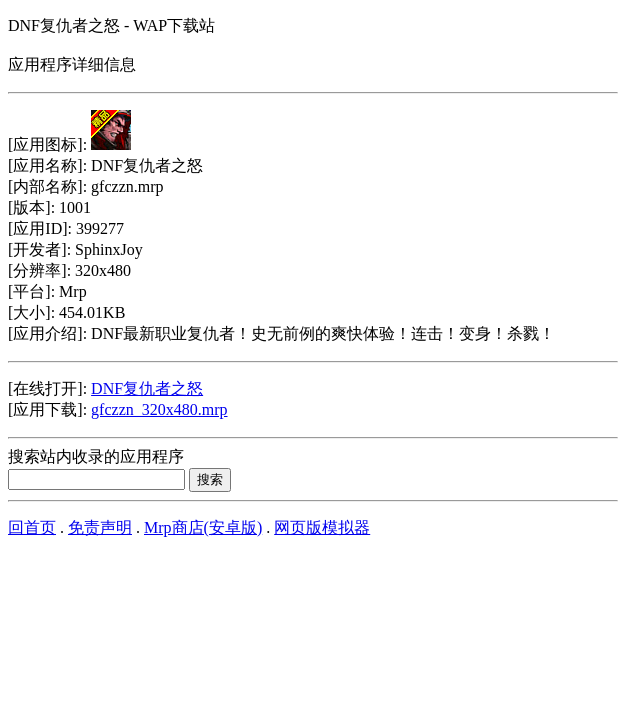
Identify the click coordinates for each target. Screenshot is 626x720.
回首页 (32, 527)
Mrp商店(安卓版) (203, 527)
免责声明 (100, 527)
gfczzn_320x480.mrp (159, 409)
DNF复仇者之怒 (147, 388)
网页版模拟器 (322, 527)
